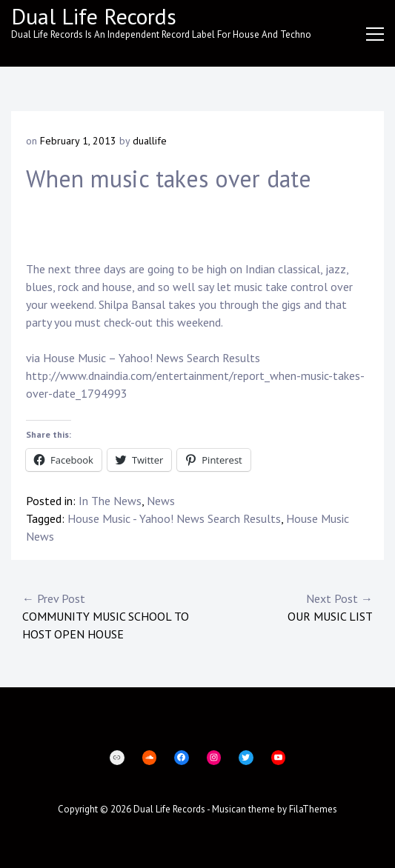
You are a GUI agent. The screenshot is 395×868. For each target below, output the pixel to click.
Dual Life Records (94, 16)
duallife (150, 141)
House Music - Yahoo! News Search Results (174, 518)
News (161, 501)
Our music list (286, 607)
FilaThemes (313, 809)
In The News (110, 501)
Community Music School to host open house (110, 615)
